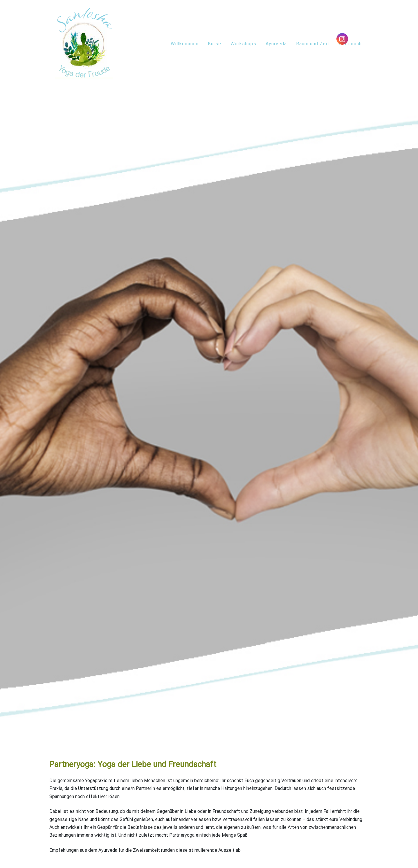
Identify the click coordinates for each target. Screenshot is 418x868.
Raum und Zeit (313, 44)
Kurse (215, 44)
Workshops (243, 44)
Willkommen (185, 44)
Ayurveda (276, 44)
